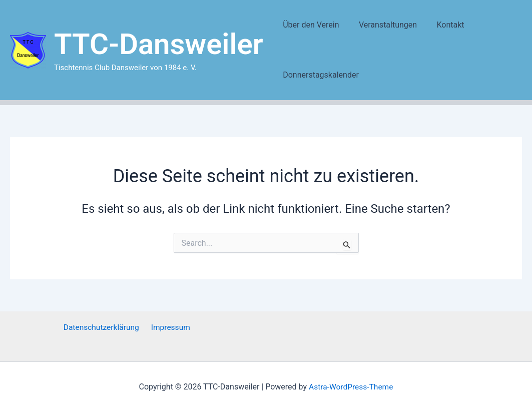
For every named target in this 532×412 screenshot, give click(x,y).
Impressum (170, 328)
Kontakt (441, 25)
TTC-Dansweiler (159, 44)
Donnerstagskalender (319, 75)
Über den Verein (309, 25)
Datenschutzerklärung (103, 328)
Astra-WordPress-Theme (351, 387)
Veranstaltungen (382, 25)
